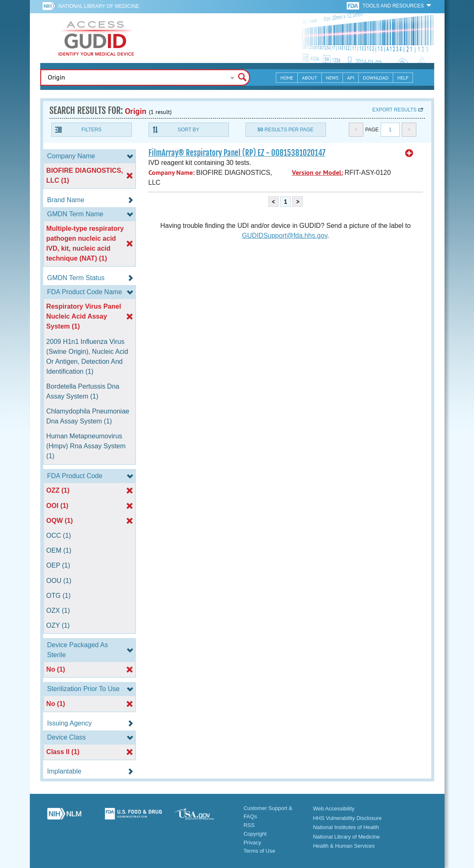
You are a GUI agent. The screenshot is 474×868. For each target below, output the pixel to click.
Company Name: (171, 173)
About (310, 78)
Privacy (252, 843)
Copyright (255, 834)
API (351, 78)
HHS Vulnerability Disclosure (348, 818)
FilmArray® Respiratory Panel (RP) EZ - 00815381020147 (237, 153)
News (332, 78)
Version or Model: (317, 173)
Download (376, 78)
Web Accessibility (334, 809)
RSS (249, 825)
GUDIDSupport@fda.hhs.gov (285, 236)
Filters (91, 130)
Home (287, 78)
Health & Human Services (344, 846)
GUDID (96, 38)
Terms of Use (259, 851)
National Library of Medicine (99, 6)
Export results (395, 110)
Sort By (188, 130)
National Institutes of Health (346, 827)
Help (403, 78)
